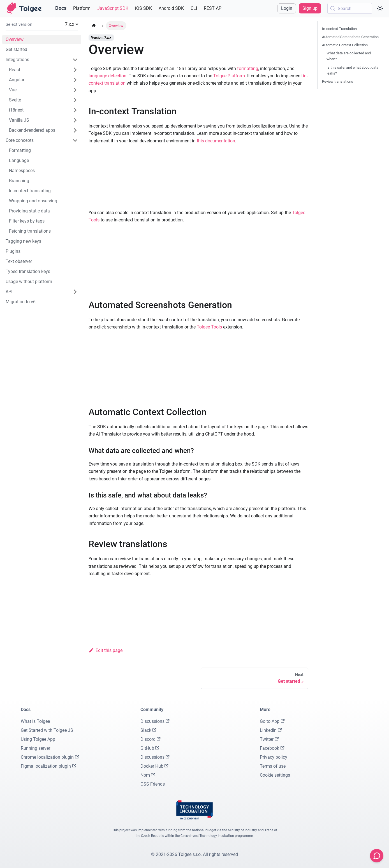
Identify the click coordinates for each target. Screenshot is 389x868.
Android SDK (171, 8)
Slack (148, 730)
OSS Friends (153, 784)
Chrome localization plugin (50, 757)
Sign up (310, 8)
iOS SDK (143, 8)
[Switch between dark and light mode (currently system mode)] (380, 8)
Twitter (269, 739)
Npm (148, 775)
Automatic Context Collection (345, 45)
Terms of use (273, 766)
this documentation (216, 141)
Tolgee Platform (229, 76)
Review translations (338, 81)
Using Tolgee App (38, 739)
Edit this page (106, 650)
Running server (35, 748)
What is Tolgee (35, 721)
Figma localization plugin (48, 766)
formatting (248, 69)
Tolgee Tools (209, 327)
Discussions (155, 721)
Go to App (272, 721)
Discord (150, 739)
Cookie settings (275, 775)
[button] (42, 24)
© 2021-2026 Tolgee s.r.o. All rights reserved (194, 854)
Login (287, 8)
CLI (194, 8)
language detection (107, 76)
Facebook (272, 748)
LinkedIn (271, 730)
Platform (82, 8)
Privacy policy (274, 757)
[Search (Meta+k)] (350, 8)
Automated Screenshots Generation (350, 37)
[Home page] (94, 26)
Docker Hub (154, 766)
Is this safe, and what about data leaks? (352, 70)
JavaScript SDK (113, 8)
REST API (213, 8)
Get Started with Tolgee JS (47, 730)
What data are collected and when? (349, 56)
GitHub (150, 748)
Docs (61, 8)
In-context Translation (339, 29)
